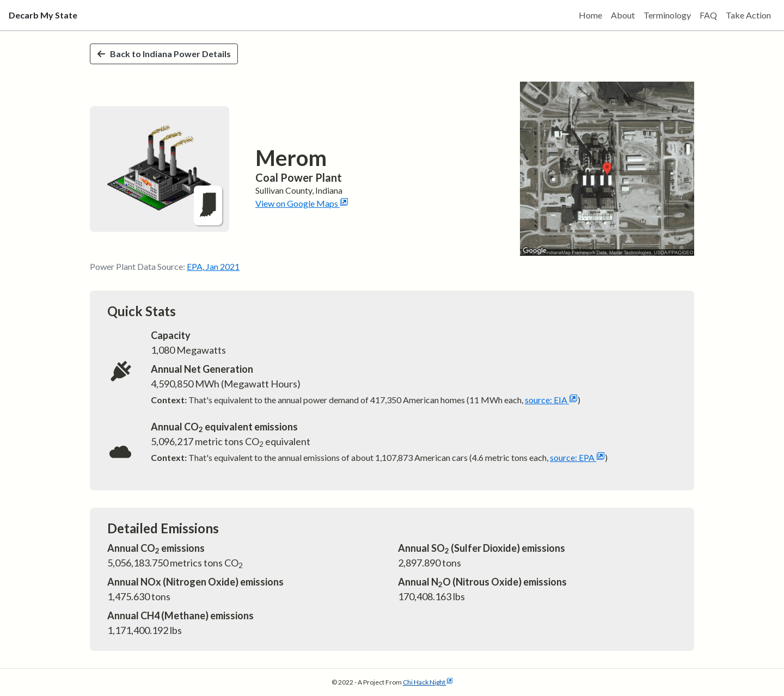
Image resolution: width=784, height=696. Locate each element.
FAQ (708, 15)
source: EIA (551, 400)
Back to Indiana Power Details (164, 54)
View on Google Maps (302, 203)
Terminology (667, 15)
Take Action (748, 15)
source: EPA (577, 457)
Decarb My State (43, 15)
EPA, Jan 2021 (213, 266)
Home (590, 15)
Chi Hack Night (428, 682)
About (623, 15)
